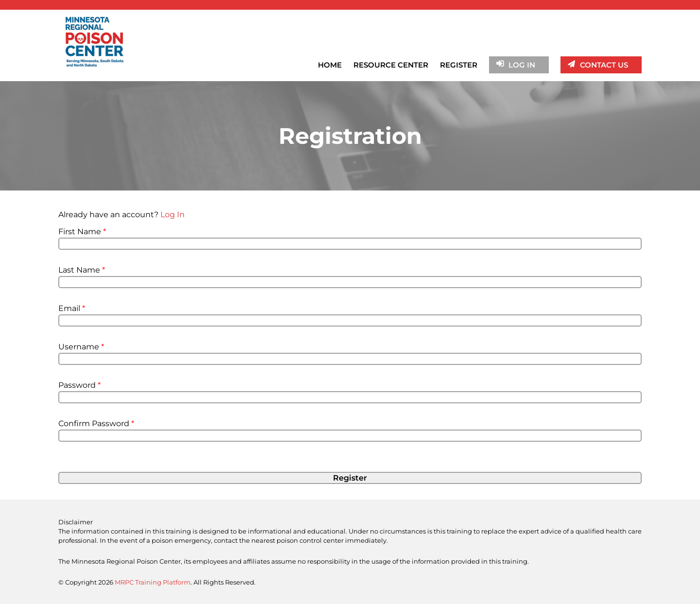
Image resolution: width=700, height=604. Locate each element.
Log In (173, 215)
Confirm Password (96, 423)
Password (79, 385)
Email (72, 308)
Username (81, 347)
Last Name (82, 270)
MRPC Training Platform (153, 582)
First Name (82, 232)
